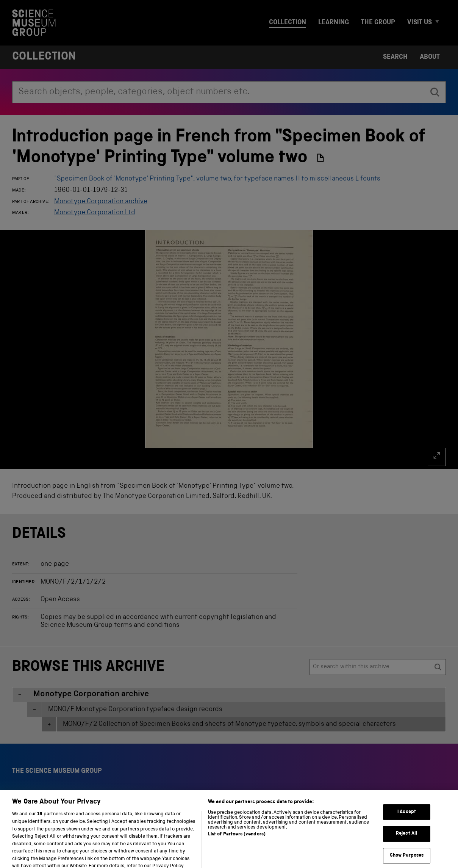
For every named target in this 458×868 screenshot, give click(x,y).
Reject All (407, 845)
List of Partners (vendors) (237, 846)
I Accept (407, 823)
